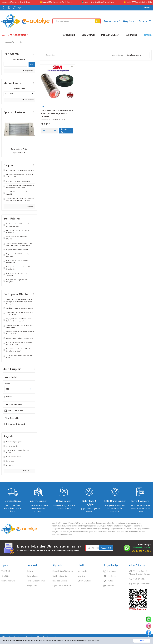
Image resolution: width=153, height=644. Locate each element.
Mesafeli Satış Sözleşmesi (63, 571)
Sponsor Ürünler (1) (17, 424)
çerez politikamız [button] (94, 641)
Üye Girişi (5, 576)
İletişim (30, 571)
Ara (32, 64)
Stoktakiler (50, 55)
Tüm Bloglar (29, 206)
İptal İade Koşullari (60, 581)
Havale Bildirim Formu (36, 581)
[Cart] (145, 21)
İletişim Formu (33, 576)
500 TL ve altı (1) (16, 411)
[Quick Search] (15, 64)
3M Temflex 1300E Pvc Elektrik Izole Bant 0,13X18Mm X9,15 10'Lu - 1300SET (57, 114)
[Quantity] (50, 131)
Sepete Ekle (66, 131)
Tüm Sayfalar (28, 471)
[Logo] (25, 21)
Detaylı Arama (28, 71)
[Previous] (4, 135)
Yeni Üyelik (6, 571)
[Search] (76, 21)
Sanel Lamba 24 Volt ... (19, 149)
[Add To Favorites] (72, 67)
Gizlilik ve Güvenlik (59, 576)
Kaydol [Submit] (106, 548)
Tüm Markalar (28, 100)
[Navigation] (19, 35)
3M (21, 42)
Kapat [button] (142, 641)
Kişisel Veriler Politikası (62, 586)
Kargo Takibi (32, 586)
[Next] (34, 135)
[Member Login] (129, 21)
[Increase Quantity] (55, 131)
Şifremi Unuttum (8, 581)
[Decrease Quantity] (44, 131)
